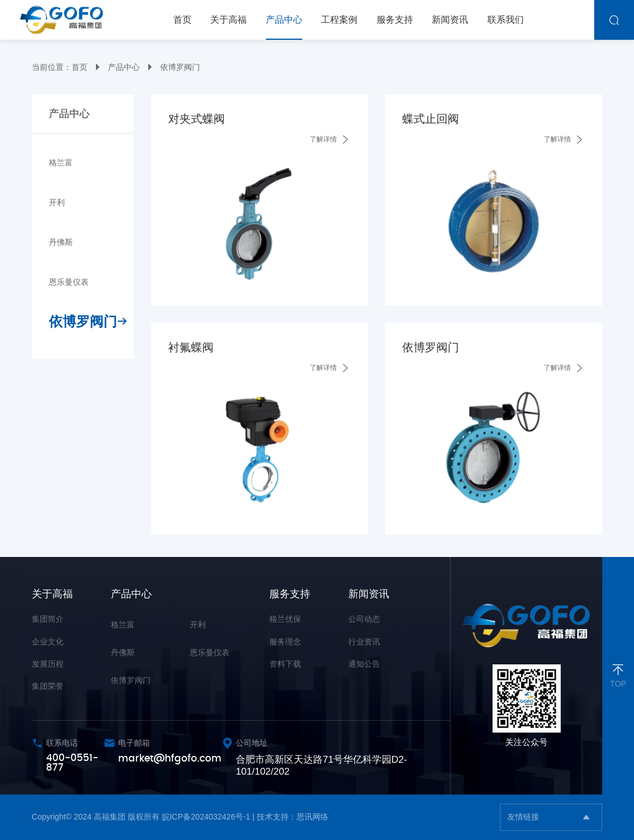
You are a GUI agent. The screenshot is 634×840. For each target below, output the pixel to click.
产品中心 (124, 67)
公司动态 (364, 619)
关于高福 (52, 594)
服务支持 (290, 594)
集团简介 (48, 619)
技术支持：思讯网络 (293, 817)
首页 (80, 67)
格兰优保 (285, 619)
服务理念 (285, 642)
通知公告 (364, 664)
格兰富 (61, 163)
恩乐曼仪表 (69, 282)
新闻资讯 (369, 594)
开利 (57, 202)
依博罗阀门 (180, 67)
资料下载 (285, 664)
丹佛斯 (61, 242)
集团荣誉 (48, 686)
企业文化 (48, 642)
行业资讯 (364, 642)
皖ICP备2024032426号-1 (206, 817)
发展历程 (48, 664)
